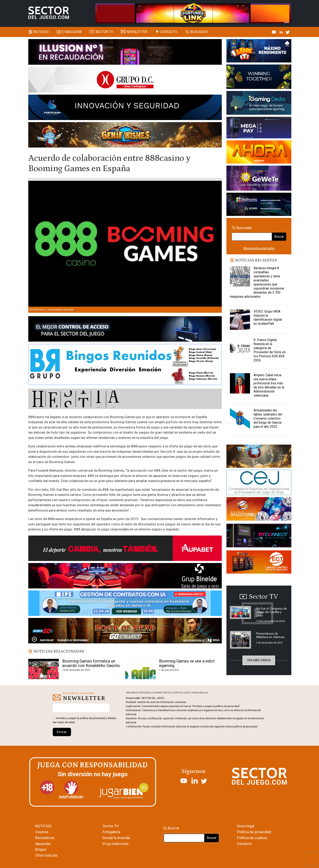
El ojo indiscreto (115, 844)
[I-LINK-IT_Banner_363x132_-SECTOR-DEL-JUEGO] (259, 51)
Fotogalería (111, 832)
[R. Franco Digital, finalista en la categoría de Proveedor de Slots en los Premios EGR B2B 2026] (240, 348)
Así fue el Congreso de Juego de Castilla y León (271, 612)
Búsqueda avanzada (259, 248)
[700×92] (125, 631)
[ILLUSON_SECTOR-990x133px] (125, 52)
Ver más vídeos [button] (259, 660)
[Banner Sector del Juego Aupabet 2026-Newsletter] (125, 549)
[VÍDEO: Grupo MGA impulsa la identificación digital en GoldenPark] (240, 320)
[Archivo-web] (259, 205)
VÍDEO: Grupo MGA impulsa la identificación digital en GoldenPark (268, 318)
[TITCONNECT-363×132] (259, 536)
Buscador (199, 32)
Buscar (279, 237)
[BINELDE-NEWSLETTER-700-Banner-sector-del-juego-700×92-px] (125, 576)
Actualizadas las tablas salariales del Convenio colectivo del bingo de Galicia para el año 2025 (268, 418)
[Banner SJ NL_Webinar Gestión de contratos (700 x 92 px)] (125, 604)
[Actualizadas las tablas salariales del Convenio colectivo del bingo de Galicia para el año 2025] (240, 419)
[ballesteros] (259, 510)
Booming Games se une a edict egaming (187, 663)
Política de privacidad (254, 832)
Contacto (169, 32)
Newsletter (137, 32)
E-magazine (72, 32)
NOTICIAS (43, 826)
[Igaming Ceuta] (259, 104)
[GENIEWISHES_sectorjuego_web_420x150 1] (259, 457)
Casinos (42, 832)
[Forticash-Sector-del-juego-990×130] (125, 108)
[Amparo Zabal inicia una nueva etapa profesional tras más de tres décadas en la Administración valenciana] (240, 383)
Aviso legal (246, 826)
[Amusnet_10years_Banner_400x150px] (259, 78)
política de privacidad (92, 718)
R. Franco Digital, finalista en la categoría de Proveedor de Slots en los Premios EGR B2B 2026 (270, 350)
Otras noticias (46, 855)
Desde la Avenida (116, 838)
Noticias (41, 32)
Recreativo (37, 310)
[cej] (259, 483)
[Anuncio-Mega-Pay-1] (259, 128)
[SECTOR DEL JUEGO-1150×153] (125, 80)
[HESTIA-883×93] (125, 399)
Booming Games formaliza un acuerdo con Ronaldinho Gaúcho (91, 663)
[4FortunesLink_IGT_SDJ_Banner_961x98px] (193, 13)
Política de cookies (252, 838)
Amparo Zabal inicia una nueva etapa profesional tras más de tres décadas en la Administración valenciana (269, 385)
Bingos (41, 849)
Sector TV (111, 826)
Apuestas (43, 844)
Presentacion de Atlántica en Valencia (270, 635)
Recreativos (45, 838)
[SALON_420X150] (259, 153)
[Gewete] (259, 179)
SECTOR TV (104, 32)
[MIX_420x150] (259, 563)
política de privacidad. (246, 727)
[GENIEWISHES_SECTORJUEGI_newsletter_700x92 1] (125, 136)
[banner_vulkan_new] (125, 330)
